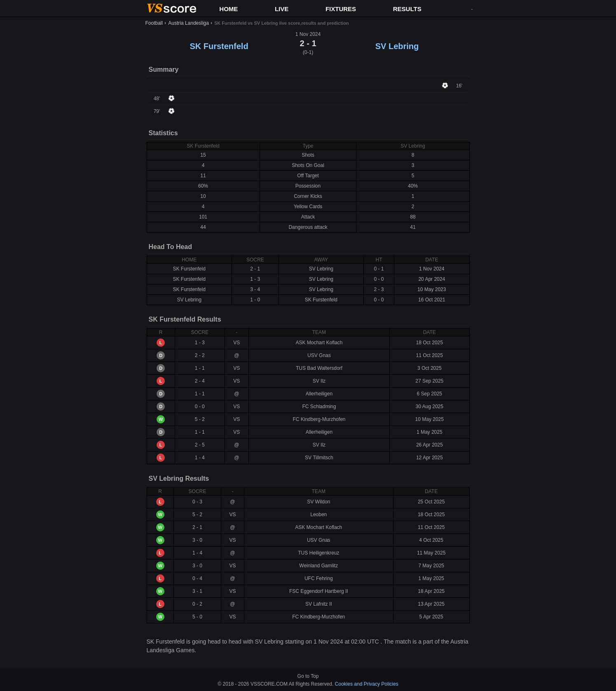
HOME (228, 9)
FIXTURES (341, 9)
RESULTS (407, 9)
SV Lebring (397, 46)
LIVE (282, 9)
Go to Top (308, 676)
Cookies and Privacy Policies (367, 684)
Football (154, 23)
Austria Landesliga (189, 23)
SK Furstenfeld (219, 46)
